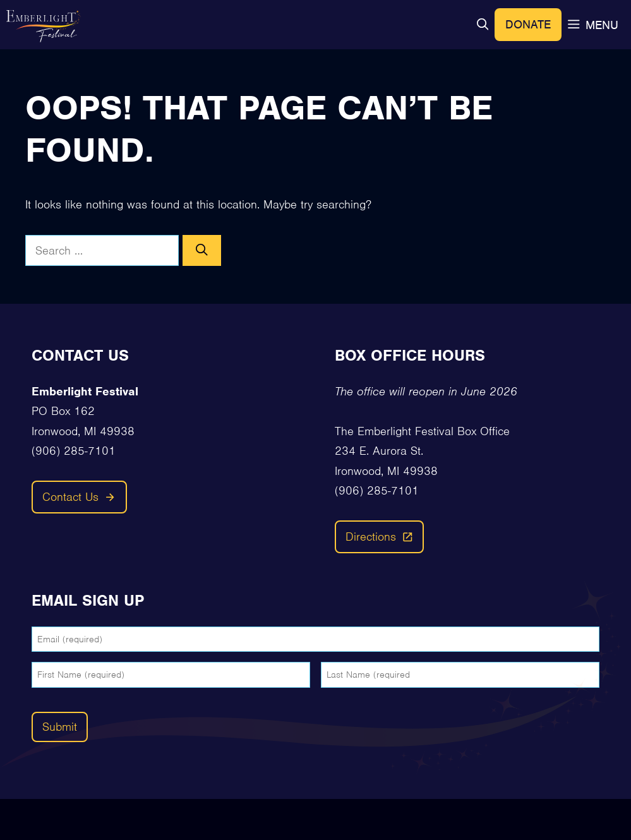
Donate (528, 24)
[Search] (202, 251)
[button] (483, 25)
